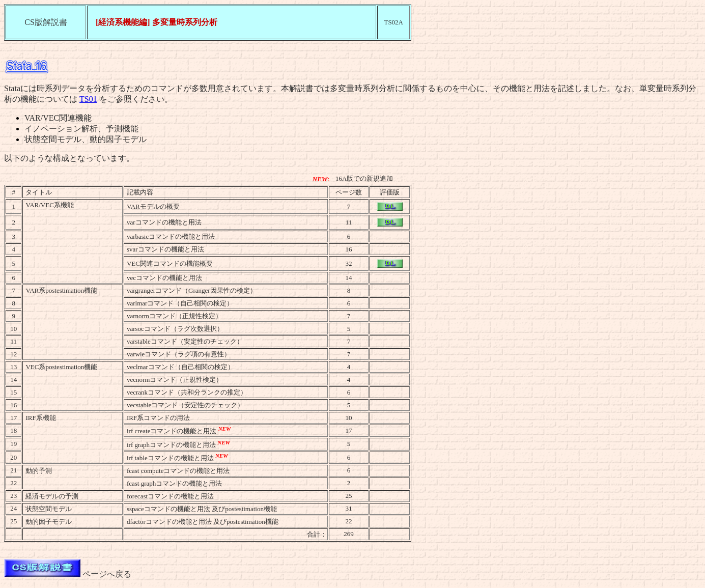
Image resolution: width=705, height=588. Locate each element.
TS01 (88, 99)
